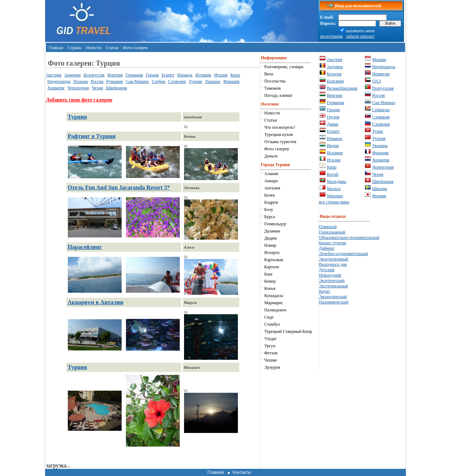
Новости (94, 48)
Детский (327, 270)
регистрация (331, 36)
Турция (195, 81)
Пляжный (328, 227)
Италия (221, 75)
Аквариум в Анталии (96, 302)
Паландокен (275, 310)
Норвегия (381, 74)
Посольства (275, 81)
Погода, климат (278, 95)
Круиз (325, 291)
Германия (134, 75)
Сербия (159, 81)
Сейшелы (381, 110)
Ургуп (270, 346)
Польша (81, 81)
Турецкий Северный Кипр (288, 331)
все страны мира (334, 202)
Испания (203, 75)
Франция (231, 81)
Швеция (379, 189)
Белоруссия (94, 75)
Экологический (333, 297)
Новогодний (330, 275)
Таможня (273, 88)
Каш (268, 274)
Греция (152, 75)
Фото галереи (135, 48)
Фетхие (271, 353)
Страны (74, 48)
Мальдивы (337, 182)
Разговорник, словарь (284, 67)
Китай (333, 174)
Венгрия (115, 75)
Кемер (270, 281)
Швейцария (116, 88)
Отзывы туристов (280, 142)
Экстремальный (333, 286)
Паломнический (334, 302)
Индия (333, 146)
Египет (168, 75)
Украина (213, 81)
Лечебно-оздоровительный (344, 254)
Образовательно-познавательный (349, 237)
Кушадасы (274, 296)
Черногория (78, 88)
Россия (97, 81)
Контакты (242, 472)
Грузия (333, 117)
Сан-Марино (138, 81)
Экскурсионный (334, 259)
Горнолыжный (332, 232)
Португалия (383, 88)
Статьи (112, 48)
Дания (333, 124)
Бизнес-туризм (332, 243)
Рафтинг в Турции (92, 136)
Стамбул (272, 324)
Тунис (378, 131)
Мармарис (274, 303)
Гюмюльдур (275, 224)
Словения (177, 81)
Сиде (269, 317)
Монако (379, 60)
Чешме (271, 360)
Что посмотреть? (280, 127)
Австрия (54, 75)
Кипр (235, 75)
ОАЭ (376, 81)
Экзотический (332, 281)
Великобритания (342, 88)
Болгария (335, 81)
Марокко (335, 196)
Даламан (272, 231)
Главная (56, 48)
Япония (379, 196)
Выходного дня (333, 264)
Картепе (272, 267)
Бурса (270, 217)
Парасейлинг (85, 247)
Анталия (272, 188)
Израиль (185, 75)
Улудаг (271, 339)
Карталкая (274, 260)
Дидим (271, 238)
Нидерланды (59, 81)
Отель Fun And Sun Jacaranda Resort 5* (119, 187)
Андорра (335, 67)
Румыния (115, 81)
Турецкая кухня (279, 135)
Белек (270, 195)
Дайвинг (327, 248)
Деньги (271, 156)
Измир (270, 245)
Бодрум (271, 202)
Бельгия (334, 74)
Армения (72, 75)
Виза (269, 74)
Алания (271, 174)
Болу (269, 209)
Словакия (381, 117)
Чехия (97, 88)
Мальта (334, 189)
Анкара (271, 181)
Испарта (272, 253)
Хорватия (56, 88)
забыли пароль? (360, 36)
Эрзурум (272, 367)
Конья (270, 288)
